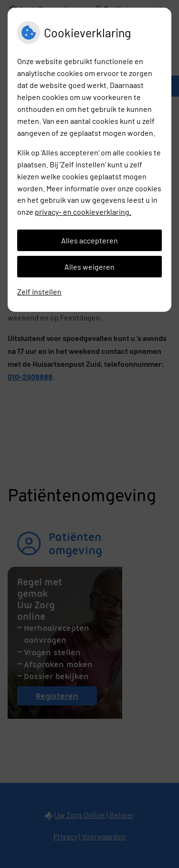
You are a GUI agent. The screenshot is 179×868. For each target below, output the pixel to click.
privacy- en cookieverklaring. (83, 212)
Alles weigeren (89, 267)
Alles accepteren (89, 240)
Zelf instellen (39, 291)
